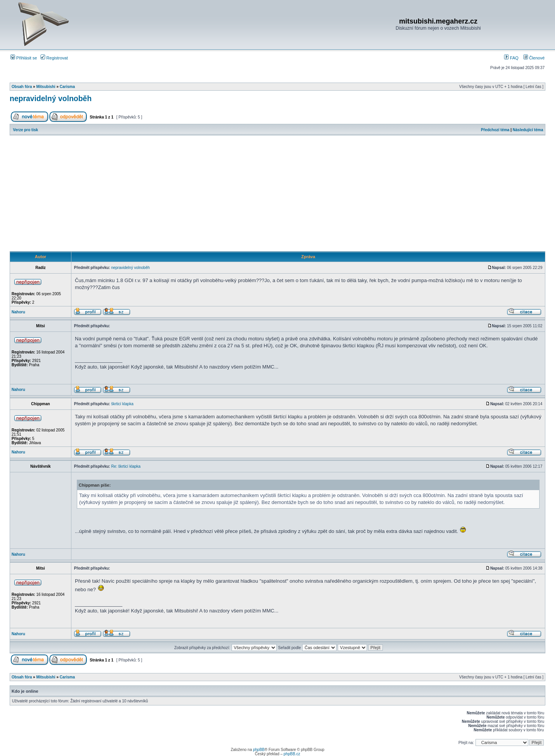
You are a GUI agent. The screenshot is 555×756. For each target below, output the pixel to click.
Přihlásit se (24, 58)
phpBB (259, 750)
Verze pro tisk (26, 130)
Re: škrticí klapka (126, 466)
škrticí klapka (122, 404)
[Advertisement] (277, 193)
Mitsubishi (46, 87)
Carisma (67, 87)
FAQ (511, 58)
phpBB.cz (292, 754)
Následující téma (528, 130)
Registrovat (54, 58)
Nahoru (18, 312)
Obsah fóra (22, 87)
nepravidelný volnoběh (51, 98)
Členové (534, 58)
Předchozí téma (495, 130)
